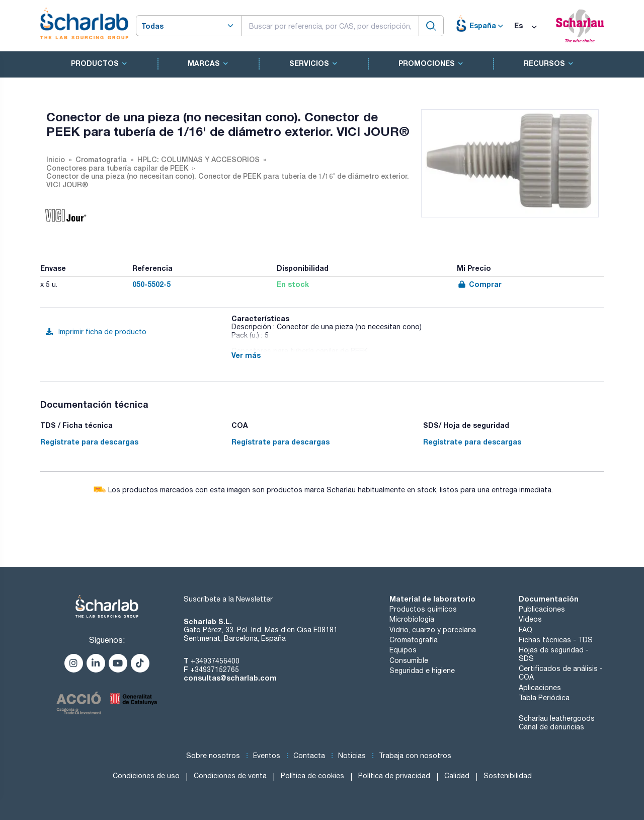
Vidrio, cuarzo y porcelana (433, 630)
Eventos (267, 756)
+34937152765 (215, 669)
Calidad (457, 776)
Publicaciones (542, 609)
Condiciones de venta (230, 776)
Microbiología (412, 619)
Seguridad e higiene (422, 670)
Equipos (403, 650)
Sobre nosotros (213, 756)
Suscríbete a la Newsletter (228, 599)
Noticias (352, 756)
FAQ (526, 630)
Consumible (409, 660)
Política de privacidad (394, 776)
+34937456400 (215, 661)
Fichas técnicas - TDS (556, 640)
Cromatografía (414, 640)
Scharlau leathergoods (557, 718)
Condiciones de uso (146, 776)
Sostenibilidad (508, 776)
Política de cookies (312, 776)
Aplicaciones (540, 688)
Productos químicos (423, 609)
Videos (530, 619)
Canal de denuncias (551, 727)
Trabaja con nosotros (415, 756)
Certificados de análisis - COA (561, 673)
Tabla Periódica (544, 698)
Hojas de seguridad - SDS (554, 654)
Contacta (309, 756)
